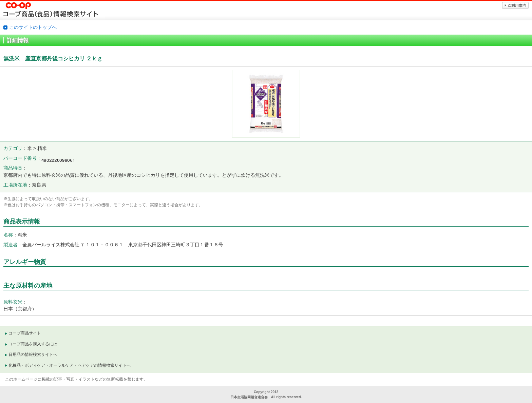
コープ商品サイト (25, 333)
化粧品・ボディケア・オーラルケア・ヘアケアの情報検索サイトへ (70, 365)
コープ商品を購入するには (33, 344)
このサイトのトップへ (33, 27)
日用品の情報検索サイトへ (33, 354)
